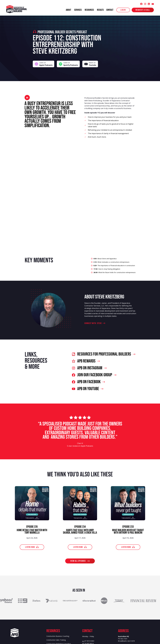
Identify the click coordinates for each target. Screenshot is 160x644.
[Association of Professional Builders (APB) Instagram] (145, 4)
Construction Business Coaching (58, 636)
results (100, 10)
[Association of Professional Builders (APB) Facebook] (141, 4)
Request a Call (143, 10)
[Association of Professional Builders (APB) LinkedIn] (149, 4)
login (123, 10)
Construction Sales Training (56, 640)
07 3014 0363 (89, 641)
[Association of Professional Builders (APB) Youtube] (153, 4)
